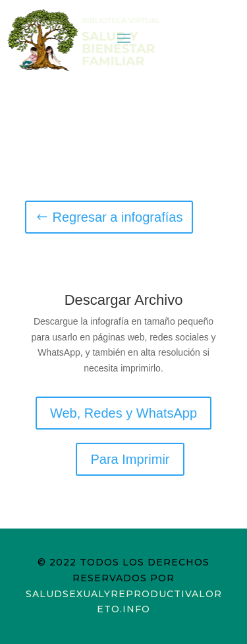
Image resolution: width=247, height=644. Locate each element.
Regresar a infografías (118, 217)
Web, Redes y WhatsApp (123, 413)
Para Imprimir (130, 459)
